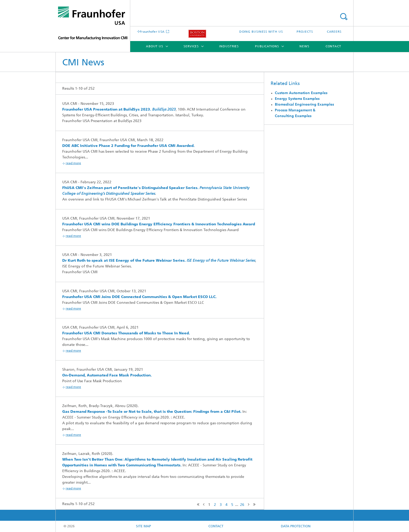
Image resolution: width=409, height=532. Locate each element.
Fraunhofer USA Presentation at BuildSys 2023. (107, 110)
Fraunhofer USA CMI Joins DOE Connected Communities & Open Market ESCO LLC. (139, 297)
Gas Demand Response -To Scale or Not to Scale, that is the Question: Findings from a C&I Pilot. (152, 412)
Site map (143, 526)
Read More (73, 163)
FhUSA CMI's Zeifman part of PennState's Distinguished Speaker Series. (130, 188)
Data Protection (296, 526)
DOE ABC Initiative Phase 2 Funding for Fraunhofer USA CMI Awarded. (128, 146)
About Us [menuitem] (155, 47)
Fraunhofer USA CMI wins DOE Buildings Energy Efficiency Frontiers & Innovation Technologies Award (159, 224)
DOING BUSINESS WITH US (261, 32)
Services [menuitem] (191, 47)
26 (242, 505)
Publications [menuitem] (267, 47)
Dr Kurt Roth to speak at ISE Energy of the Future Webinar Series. (124, 261)
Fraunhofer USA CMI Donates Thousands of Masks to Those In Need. (126, 333)
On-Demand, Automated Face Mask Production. (107, 376)
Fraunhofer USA (152, 32)
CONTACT (216, 526)
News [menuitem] (304, 47)
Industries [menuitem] (229, 47)
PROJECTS (305, 32)
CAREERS (334, 32)
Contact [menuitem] (333, 47)
